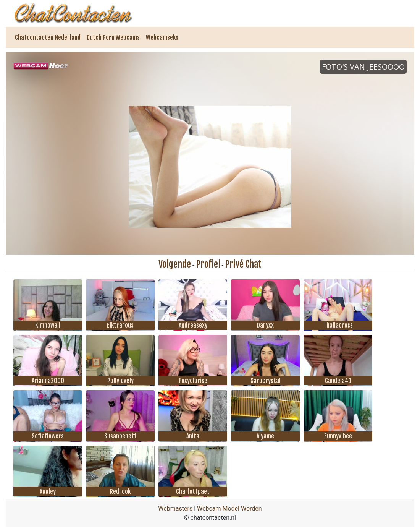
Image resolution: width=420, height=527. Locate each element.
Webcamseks (162, 37)
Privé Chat (243, 264)
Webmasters (175, 508)
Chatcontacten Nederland (48, 37)
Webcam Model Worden (229, 508)
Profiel (208, 264)
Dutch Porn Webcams (113, 37)
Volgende (175, 264)
